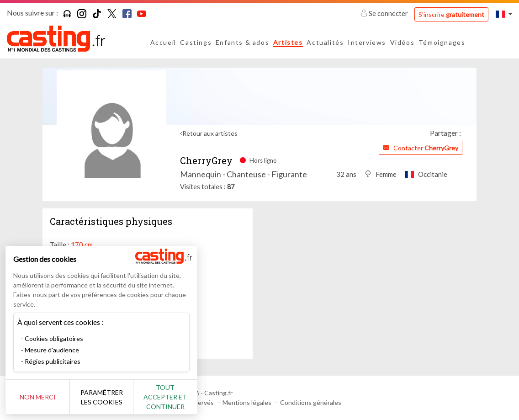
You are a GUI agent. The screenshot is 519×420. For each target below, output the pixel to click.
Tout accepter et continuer (165, 397)
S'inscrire (451, 14)
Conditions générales (311, 402)
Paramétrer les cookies (102, 397)
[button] (504, 14)
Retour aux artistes (210, 133)
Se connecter (385, 13)
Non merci (38, 397)
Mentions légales (247, 402)
